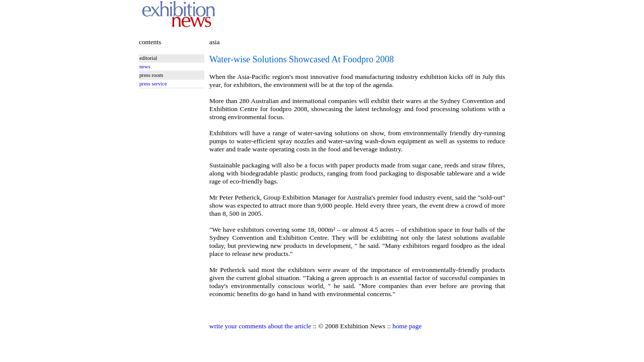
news (145, 67)
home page (407, 326)
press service (153, 84)
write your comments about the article (260, 326)
